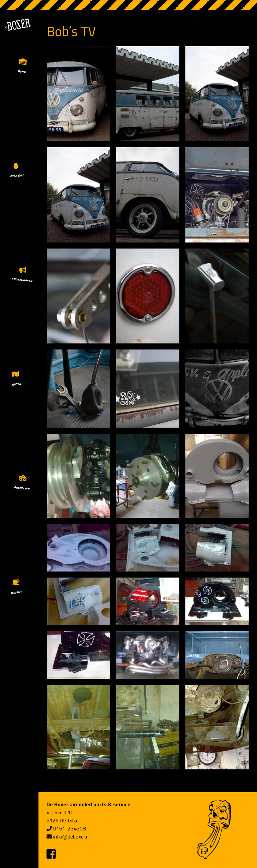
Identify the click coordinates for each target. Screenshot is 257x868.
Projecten (22, 488)
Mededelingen (22, 279)
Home (22, 71)
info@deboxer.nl (71, 836)
